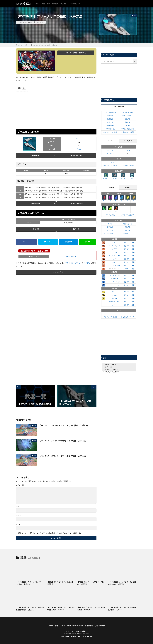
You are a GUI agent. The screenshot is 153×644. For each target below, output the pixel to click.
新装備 (110, 224)
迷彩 (133, 242)
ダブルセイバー (114, 256)
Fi (110, 199)
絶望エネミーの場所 (128, 132)
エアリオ (110, 150)
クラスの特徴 (110, 215)
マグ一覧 (128, 125)
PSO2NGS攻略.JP (81, 631)
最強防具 (128, 119)
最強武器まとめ (76, 155)
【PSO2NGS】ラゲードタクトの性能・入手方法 (61, 583)
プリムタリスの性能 (110, 365)
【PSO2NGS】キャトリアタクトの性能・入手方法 (91, 583)
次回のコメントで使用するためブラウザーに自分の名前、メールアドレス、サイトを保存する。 (50, 533)
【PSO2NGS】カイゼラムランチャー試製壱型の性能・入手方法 (30, 609)
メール (18, 515)
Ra (116, 199)
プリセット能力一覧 (76, 204)
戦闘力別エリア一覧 (110, 165)
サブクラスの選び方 (128, 215)
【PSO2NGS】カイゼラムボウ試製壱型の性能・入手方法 (91, 609)
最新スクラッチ (128, 116)
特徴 (126, 269)
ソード (114, 242)
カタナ (114, 262)
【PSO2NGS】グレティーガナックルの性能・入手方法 (62, 441)
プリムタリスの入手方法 (111, 372)
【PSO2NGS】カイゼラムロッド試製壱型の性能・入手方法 (122, 609)
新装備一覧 (36, 155)
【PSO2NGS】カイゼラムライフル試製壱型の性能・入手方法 (122, 583)
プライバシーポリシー (74, 263)
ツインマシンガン (114, 282)
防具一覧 (76, 229)
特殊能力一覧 (110, 129)
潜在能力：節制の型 (112, 369)
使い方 (126, 242)
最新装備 (110, 116)
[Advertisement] (56, 109)
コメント (20, 485)
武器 (44, 4)
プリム (42, 22)
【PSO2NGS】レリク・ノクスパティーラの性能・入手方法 (30, 583)
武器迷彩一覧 (110, 125)
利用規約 (87, 263)
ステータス (109, 367)
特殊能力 (55, 4)
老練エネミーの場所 (110, 132)
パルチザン (114, 249)
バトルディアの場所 (128, 165)
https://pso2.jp (71, 256)
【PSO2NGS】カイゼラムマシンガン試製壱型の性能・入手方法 (61, 609)
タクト (114, 305)
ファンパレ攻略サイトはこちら (76, 53)
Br (104, 209)
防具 (49, 4)
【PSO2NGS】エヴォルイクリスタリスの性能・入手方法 (63, 425)
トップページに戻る (56, 272)
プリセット (64, 4)
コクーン (115, 176)
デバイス (106, 176)
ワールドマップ (110, 162)
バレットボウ (114, 285)
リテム (128, 150)
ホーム (38, 4)
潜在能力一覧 (36, 204)
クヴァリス (110, 153)
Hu (104, 199)
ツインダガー (114, 252)
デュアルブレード (114, 265)
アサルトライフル (114, 275)
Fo (128, 199)
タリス (37, 22)
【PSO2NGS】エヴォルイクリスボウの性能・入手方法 (62, 456)
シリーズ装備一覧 (110, 234)
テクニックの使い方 (110, 317)
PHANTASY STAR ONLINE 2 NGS (79, 636)
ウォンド (114, 298)
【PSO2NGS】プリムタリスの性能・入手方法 (44, 45)
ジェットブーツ (114, 302)
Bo (110, 209)
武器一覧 (36, 229)
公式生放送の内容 (128, 112)
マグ (132, 176)
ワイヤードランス (114, 246)
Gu (122, 199)
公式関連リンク (75, 4)
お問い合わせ (99, 626)
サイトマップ (60, 626)
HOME (20, 45)
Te (133, 199)
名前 (17, 507)
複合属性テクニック (128, 317)
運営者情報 (89, 626)
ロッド (114, 292)
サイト (18, 524)
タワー (123, 176)
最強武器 (110, 119)
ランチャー (114, 278)
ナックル (114, 259)
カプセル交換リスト (128, 129)
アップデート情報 (110, 112)
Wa (116, 209)
